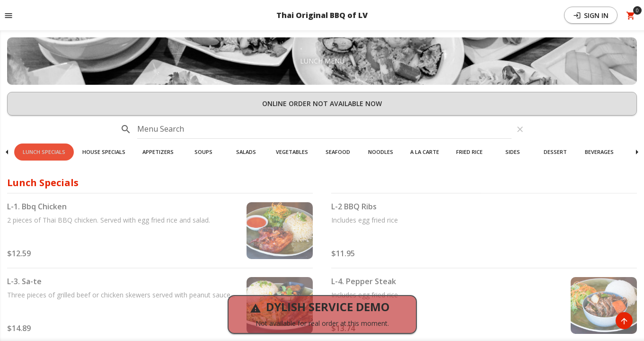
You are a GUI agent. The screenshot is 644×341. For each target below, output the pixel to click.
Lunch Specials (44, 152)
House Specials (104, 152)
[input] (324, 129)
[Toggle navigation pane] (9, 15)
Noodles (381, 152)
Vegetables (292, 152)
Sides (513, 152)
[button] (44, 152)
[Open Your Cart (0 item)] (631, 15)
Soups (203, 152)
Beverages (599, 152)
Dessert (555, 152)
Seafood (338, 152)
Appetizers (158, 152)
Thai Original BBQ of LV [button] (322, 15)
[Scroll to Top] (624, 321)
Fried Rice (469, 152)
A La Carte (425, 152)
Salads (246, 152)
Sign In (591, 15)
